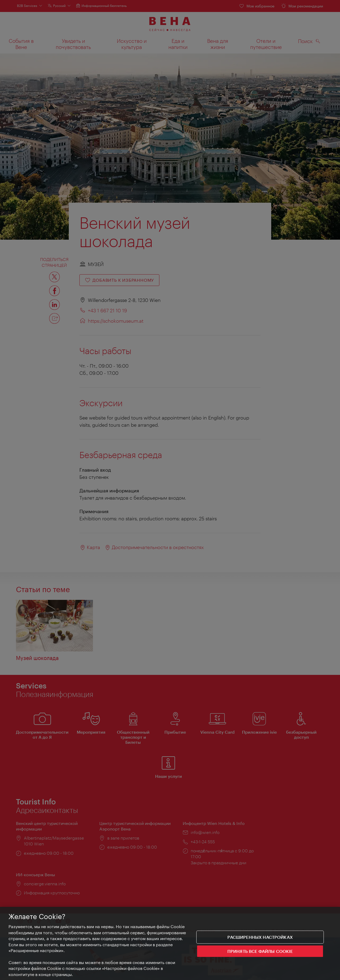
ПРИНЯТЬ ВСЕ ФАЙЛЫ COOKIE (260, 953)
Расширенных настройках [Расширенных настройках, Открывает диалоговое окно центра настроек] (260, 939)
